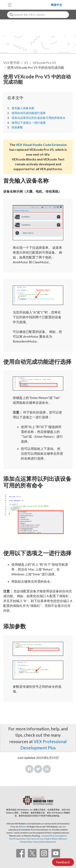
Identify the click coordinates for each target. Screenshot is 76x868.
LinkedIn (47, 769)
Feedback (63, 862)
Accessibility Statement (45, 842)
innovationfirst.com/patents (54, 836)
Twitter (38, 769)
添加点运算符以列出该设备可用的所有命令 (39, 118)
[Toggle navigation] (10, 5)
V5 (26, 63)
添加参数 (17, 127)
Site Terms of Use (35, 839)
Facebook (29, 769)
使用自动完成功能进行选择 (29, 113)
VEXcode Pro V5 (44, 63)
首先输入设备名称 (23, 108)
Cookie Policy (51, 839)
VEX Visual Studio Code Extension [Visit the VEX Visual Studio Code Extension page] (41, 145)
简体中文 (57, 5)
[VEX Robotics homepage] (32, 5)
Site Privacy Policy (17, 839)
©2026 (22, 827)
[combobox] (38, 15)
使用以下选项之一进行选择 (29, 123)
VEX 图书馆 (11, 63)
